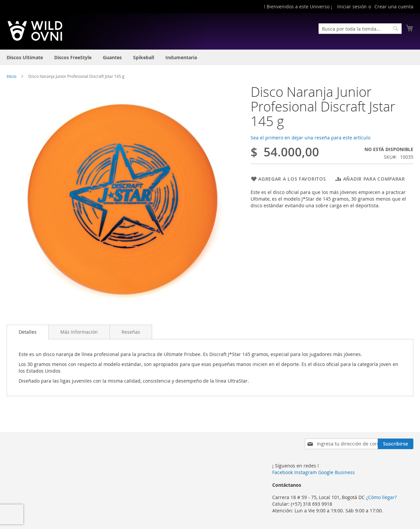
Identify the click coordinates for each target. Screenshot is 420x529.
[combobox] (360, 29)
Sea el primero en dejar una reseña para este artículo (311, 138)
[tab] (28, 332)
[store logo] (35, 31)
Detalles (28, 332)
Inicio (11, 76)
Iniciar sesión (352, 6)
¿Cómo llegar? (381, 497)
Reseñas (131, 332)
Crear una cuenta (394, 6)
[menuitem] (25, 57)
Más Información (79, 332)
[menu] (210, 57)
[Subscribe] (396, 444)
